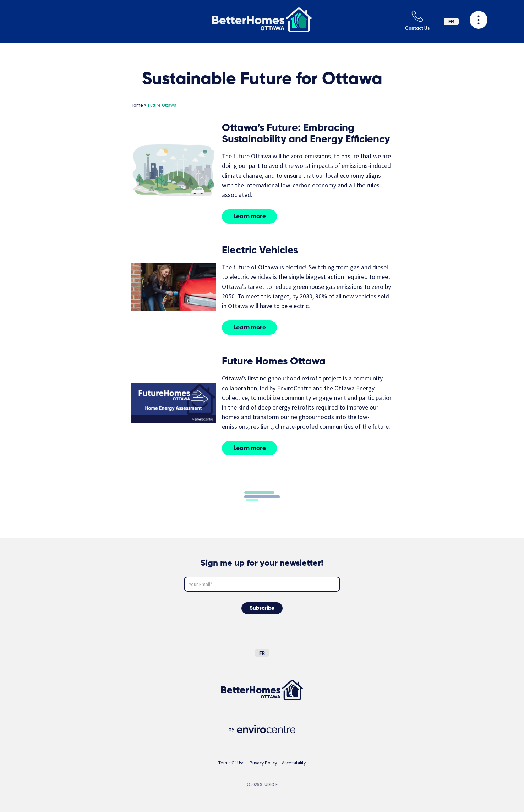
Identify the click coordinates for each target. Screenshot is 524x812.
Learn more (250, 216)
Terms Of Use (231, 763)
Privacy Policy (263, 763)
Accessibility (294, 763)
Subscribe (262, 608)
